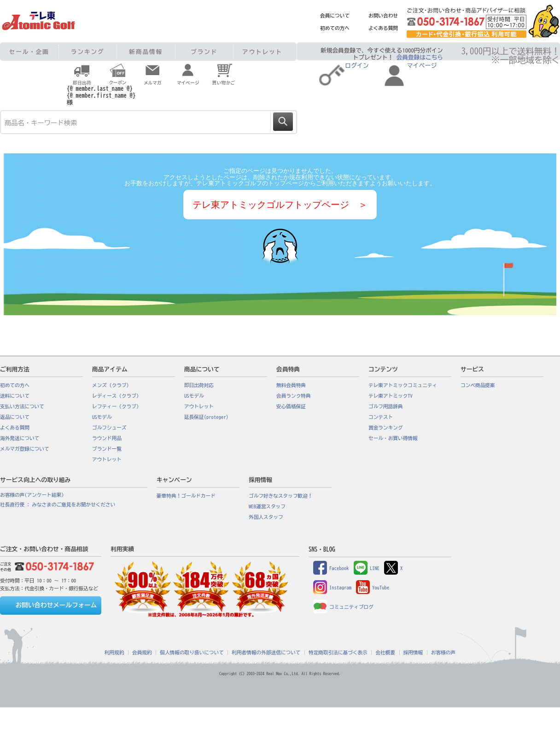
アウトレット (262, 52)
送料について (15, 396)
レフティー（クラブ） (117, 406)
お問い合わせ (383, 16)
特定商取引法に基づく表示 (338, 653)
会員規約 (142, 653)
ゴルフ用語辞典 (386, 406)
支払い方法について (22, 406)
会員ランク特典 (294, 396)
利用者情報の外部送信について (266, 653)
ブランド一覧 (107, 449)
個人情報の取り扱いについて (192, 653)
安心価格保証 (291, 406)
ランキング (88, 52)
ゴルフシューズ (109, 428)
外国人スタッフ (266, 517)
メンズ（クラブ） (112, 385)
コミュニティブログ (343, 607)
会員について (335, 16)
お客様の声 (443, 653)
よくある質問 (383, 28)
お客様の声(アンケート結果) (32, 495)
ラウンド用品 (107, 438)
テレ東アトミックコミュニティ (403, 385)
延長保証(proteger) (206, 417)
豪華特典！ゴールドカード (186, 496)
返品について (15, 417)
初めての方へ (335, 28)
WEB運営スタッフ (267, 506)
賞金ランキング (386, 428)
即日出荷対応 (199, 385)
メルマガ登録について (25, 449)
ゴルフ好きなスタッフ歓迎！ (281, 496)
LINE (367, 568)
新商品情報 (146, 52)
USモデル (102, 417)
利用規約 (114, 653)
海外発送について (20, 438)
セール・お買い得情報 (393, 438)
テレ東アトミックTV (391, 396)
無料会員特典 (291, 385)
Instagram (332, 588)
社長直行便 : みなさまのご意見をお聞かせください (58, 505)
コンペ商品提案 (478, 385)
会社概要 (385, 653)
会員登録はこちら (420, 57)
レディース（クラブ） (117, 396)
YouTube (373, 588)
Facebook (331, 568)
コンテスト (381, 417)
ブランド (204, 52)
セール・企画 (29, 52)
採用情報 (413, 653)
